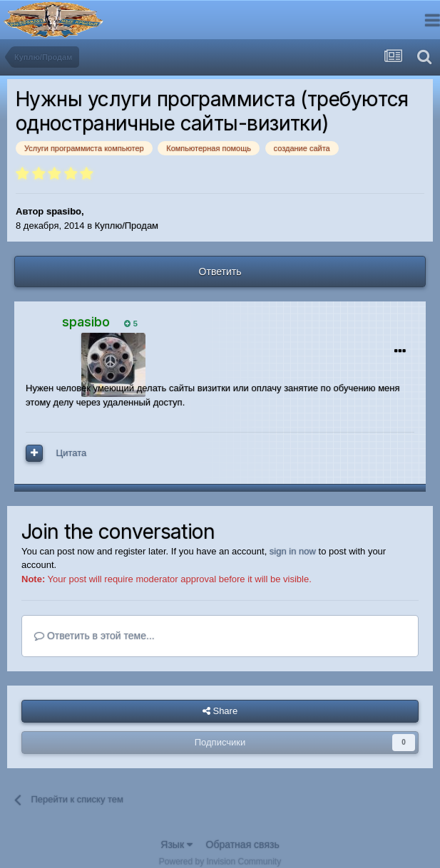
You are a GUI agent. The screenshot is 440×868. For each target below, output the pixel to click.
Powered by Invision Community (220, 862)
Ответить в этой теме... (94, 636)
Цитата (72, 453)
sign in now (293, 551)
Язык (176, 844)
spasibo (64, 211)
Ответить (220, 272)
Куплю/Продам (127, 226)
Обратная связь (243, 844)
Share (220, 711)
